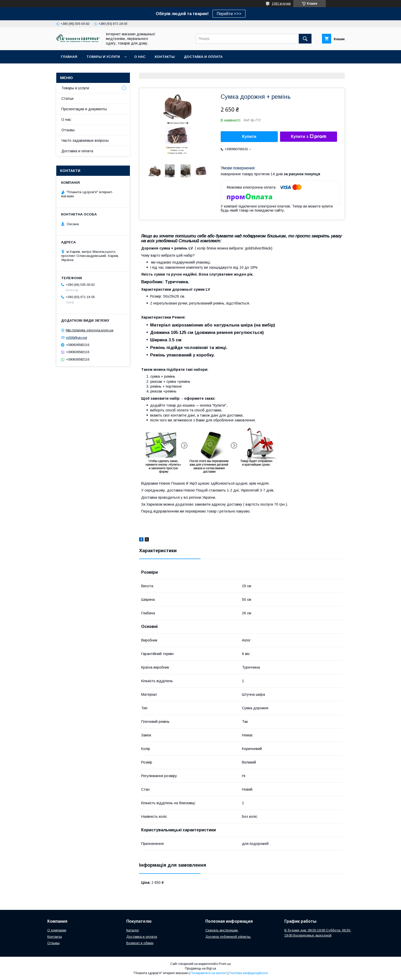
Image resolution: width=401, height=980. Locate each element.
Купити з (308, 137)
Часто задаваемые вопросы (85, 140)
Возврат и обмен (140, 943)
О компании (57, 930)
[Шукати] (305, 39)
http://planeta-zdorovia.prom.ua (90, 330)
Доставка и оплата (203, 57)
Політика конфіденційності (249, 973)
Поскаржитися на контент (209, 973)
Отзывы (68, 130)
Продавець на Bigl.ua (201, 968)
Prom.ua (225, 964)
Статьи (67, 99)
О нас (140, 57)
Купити (249, 137)
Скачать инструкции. (222, 930)
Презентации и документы (84, 109)
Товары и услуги (103, 57)
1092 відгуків (281, 4)
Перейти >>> (229, 14)
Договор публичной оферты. (228, 937)
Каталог (133, 930)
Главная (69, 57)
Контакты (165, 57)
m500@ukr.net (76, 338)
